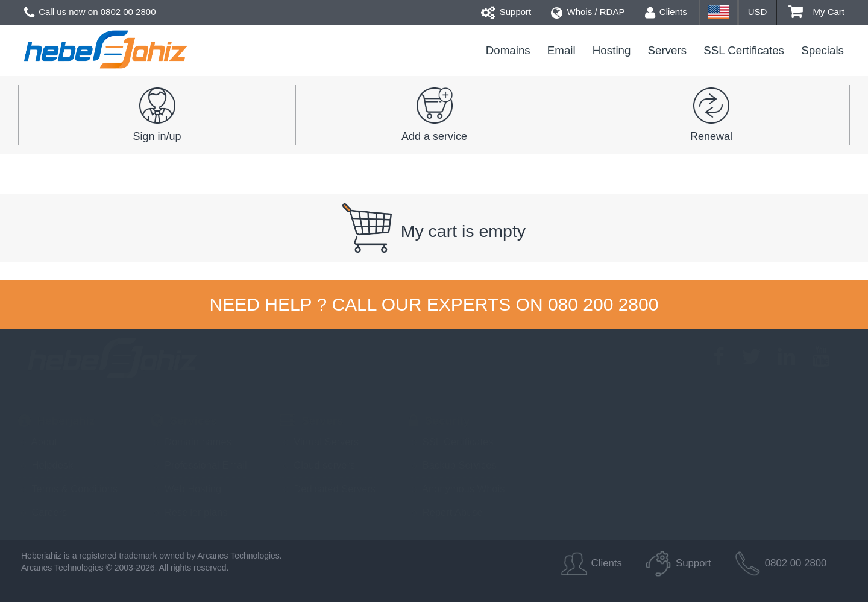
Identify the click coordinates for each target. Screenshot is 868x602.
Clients (666, 12)
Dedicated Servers (328, 489)
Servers (668, 50)
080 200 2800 (603, 304)
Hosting (612, 50)
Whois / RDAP (588, 12)
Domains (508, 50)
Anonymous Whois (457, 489)
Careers (42, 512)
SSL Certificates (744, 50)
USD (758, 12)
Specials (822, 50)
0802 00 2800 (128, 12)
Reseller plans (189, 512)
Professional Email (199, 465)
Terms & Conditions (68, 489)
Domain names (191, 442)
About (38, 442)
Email (561, 50)
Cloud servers (318, 465)
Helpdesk (46, 465)
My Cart (816, 12)
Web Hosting (186, 489)
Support (506, 12)
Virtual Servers (319, 442)
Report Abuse (446, 512)
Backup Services (452, 465)
